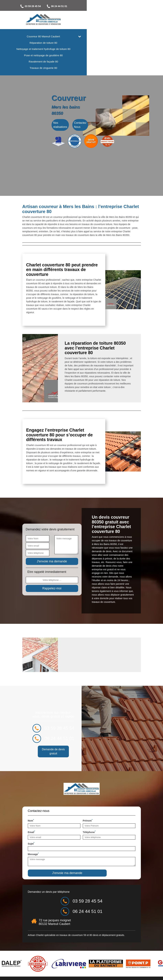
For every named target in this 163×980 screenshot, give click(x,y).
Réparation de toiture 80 (81, 43)
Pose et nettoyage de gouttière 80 (81, 55)
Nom (31, 832)
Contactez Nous (80, 132)
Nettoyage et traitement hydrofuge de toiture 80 (81, 49)
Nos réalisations (60, 132)
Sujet (31, 855)
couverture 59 (79, 946)
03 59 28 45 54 (68, 6)
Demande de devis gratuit (115, 763)
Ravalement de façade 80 (81, 62)
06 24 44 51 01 (95, 6)
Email (31, 843)
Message (33, 865)
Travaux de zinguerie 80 (81, 68)
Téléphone (89, 843)
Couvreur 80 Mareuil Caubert (81, 36)
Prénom (88, 832)
